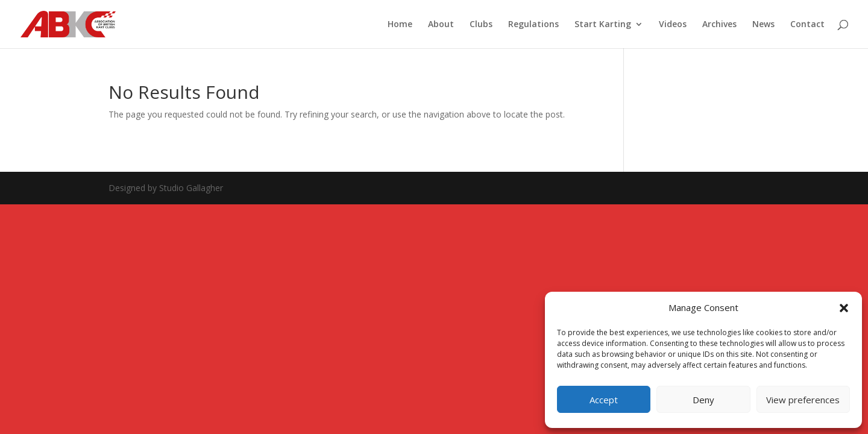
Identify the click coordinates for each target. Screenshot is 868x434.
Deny (703, 400)
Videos (673, 25)
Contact (807, 25)
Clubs (481, 25)
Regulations (533, 25)
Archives (719, 25)
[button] (844, 308)
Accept (604, 400)
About (441, 25)
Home (400, 25)
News (763, 25)
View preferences (803, 400)
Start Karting (603, 25)
